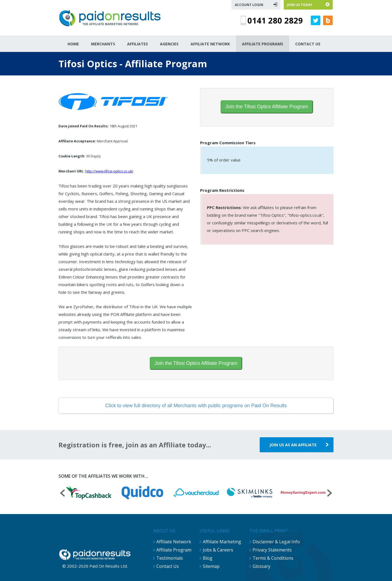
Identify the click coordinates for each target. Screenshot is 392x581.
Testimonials (170, 558)
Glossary (261, 566)
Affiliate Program (174, 550)
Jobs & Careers (218, 550)
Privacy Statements (272, 550)
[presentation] (62, 494)
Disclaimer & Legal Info (276, 542)
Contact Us (168, 566)
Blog (208, 558)
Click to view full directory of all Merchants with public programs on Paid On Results (196, 406)
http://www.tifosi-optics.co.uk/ (109, 171)
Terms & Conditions (273, 558)
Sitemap (211, 566)
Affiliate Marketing (222, 542)
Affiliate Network (174, 542)
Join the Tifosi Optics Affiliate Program (267, 107)
